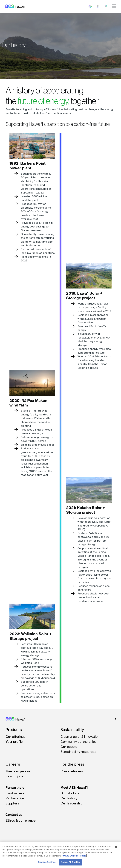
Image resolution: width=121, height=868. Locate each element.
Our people (69, 747)
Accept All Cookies (71, 862)
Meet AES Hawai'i (74, 788)
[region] (60, 855)
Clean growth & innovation (80, 737)
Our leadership (71, 803)
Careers (13, 764)
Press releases (72, 771)
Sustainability (72, 730)
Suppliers (12, 803)
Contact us (14, 815)
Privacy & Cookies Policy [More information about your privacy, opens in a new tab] (74, 856)
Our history (69, 798)
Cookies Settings (47, 862)
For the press (72, 764)
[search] (106, 6)
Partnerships (15, 798)
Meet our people (18, 771)
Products (14, 730)
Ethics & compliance (21, 820)
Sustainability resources (78, 752)
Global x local (70, 793)
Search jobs (14, 776)
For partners (15, 788)
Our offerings (15, 737)
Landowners (15, 793)
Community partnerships (79, 742)
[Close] (116, 847)
